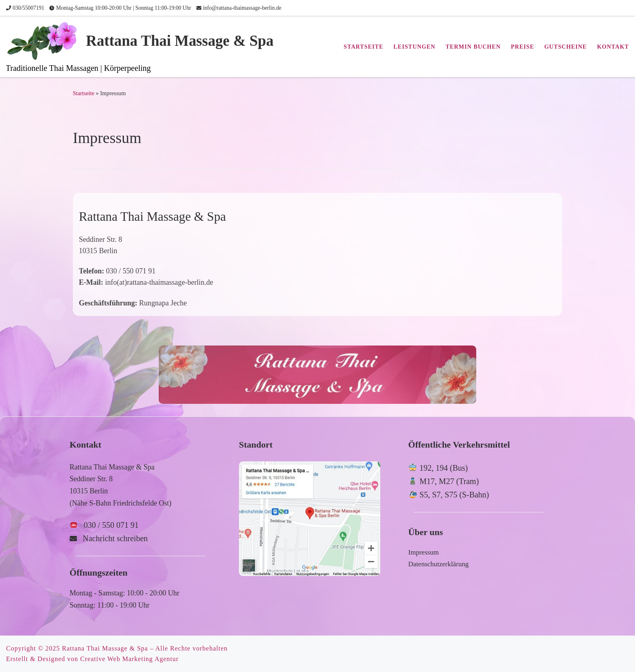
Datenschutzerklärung (438, 564)
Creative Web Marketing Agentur (129, 659)
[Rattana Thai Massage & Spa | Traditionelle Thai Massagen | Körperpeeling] (45, 40)
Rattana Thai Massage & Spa (105, 648)
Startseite (84, 93)
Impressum (424, 552)
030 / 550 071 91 (111, 525)
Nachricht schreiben (115, 538)
